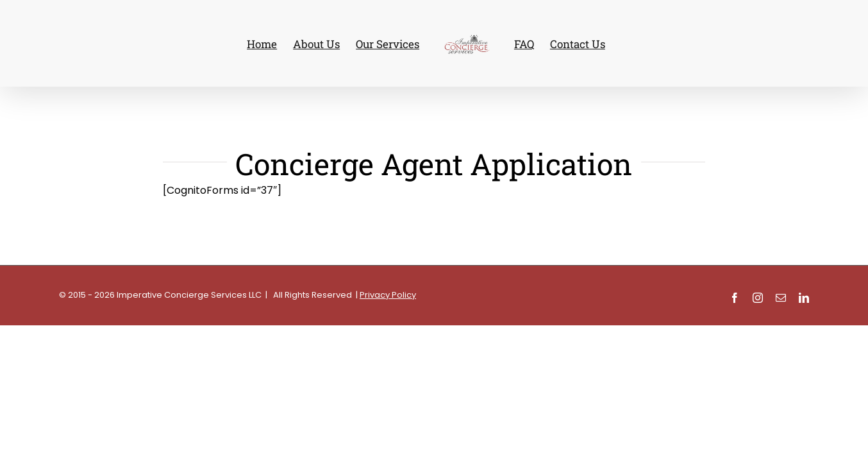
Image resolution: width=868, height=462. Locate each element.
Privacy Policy (388, 295)
